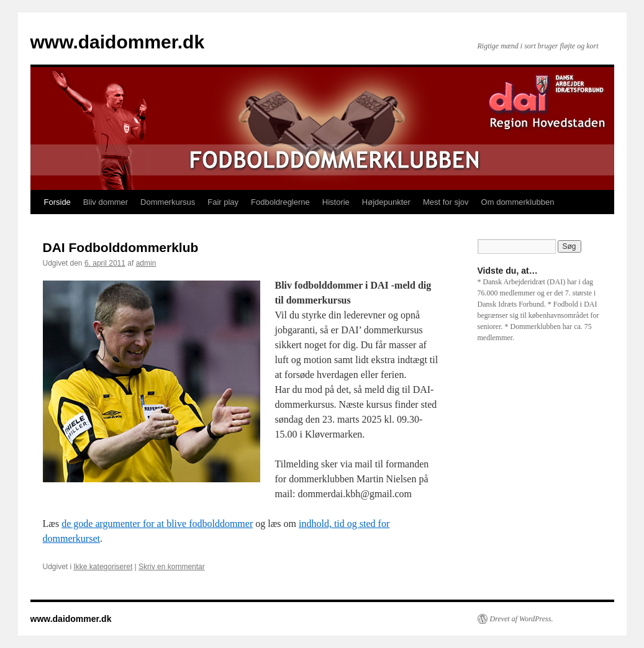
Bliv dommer (106, 202)
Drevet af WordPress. (522, 619)
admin (146, 263)
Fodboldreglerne (280, 202)
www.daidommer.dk (118, 42)
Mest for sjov (446, 202)
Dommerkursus (168, 202)
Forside (57, 202)
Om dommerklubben (518, 202)
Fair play (223, 202)
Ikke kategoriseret (103, 567)
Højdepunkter (386, 202)
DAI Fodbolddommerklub (121, 247)
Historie (336, 202)
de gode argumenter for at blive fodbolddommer (157, 524)
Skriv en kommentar (172, 567)
